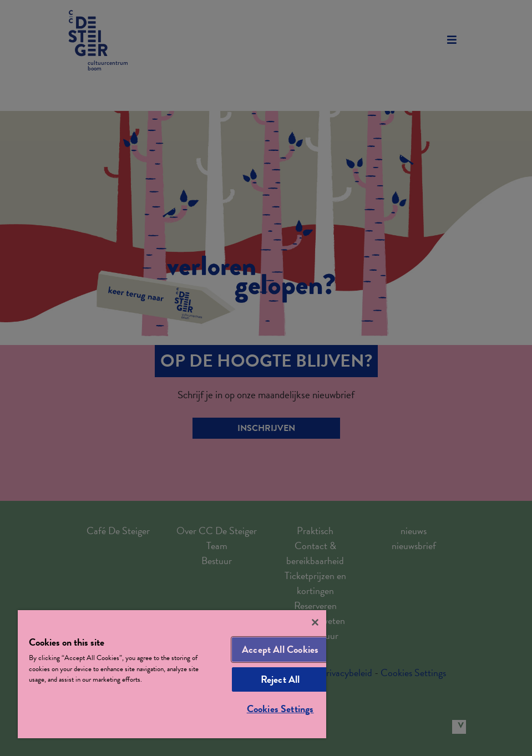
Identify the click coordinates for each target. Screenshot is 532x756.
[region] (172, 674)
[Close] (315, 622)
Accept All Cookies (280, 649)
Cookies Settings (280, 709)
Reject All (280, 679)
